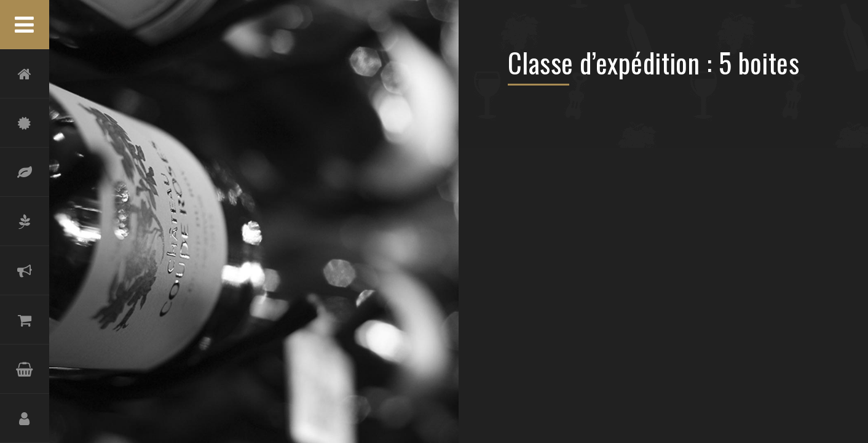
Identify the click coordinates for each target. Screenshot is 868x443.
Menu (25, 25)
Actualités (25, 271)
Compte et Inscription (25, 418)
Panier (25, 369)
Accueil (25, 74)
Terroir (25, 172)
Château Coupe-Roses (25, 123)
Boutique (25, 320)
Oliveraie (25, 221)
